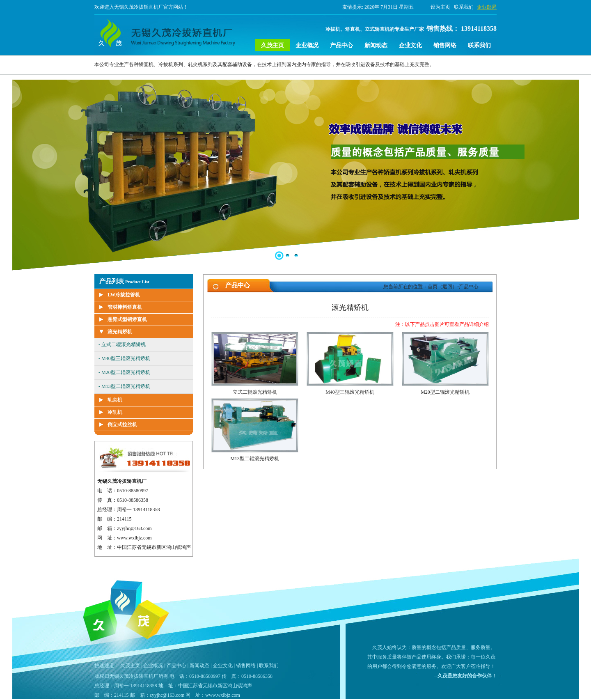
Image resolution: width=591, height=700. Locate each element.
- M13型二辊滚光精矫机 (124, 386)
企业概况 (307, 45)
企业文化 (410, 45)
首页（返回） (442, 287)
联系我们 (464, 7)
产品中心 (341, 45)
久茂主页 (273, 45)
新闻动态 (376, 45)
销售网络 (445, 45)
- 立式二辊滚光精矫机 (122, 344)
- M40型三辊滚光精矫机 (124, 358)
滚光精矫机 (120, 332)
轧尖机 (115, 400)
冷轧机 (115, 412)
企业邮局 (487, 7)
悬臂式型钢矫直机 (127, 319)
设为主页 (440, 7)
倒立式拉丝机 (122, 425)
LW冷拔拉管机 (124, 295)
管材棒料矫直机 (125, 307)
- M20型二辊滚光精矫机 (124, 372)
